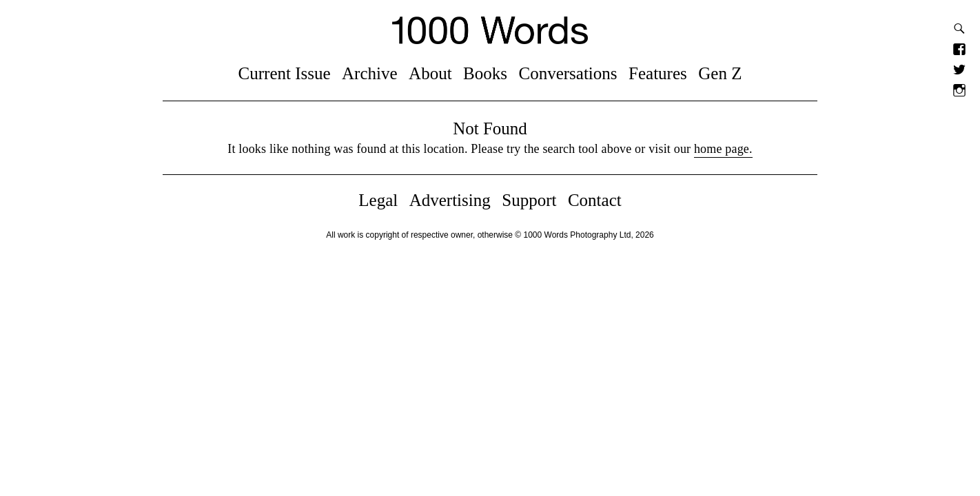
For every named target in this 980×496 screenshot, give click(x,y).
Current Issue (285, 73)
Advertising (450, 200)
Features (658, 73)
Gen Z (720, 73)
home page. (723, 149)
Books (485, 73)
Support (529, 200)
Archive (370, 73)
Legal (378, 200)
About (430, 73)
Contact (595, 200)
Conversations (568, 73)
